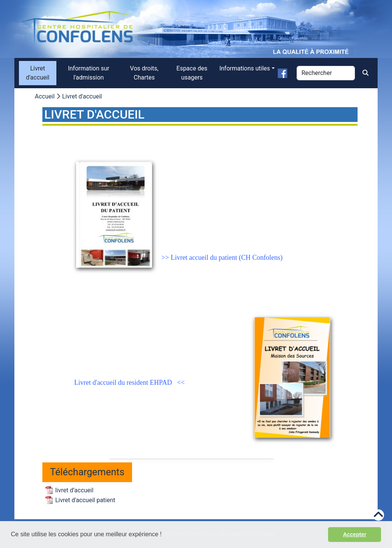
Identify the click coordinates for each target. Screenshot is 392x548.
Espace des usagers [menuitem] (192, 73)
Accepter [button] (355, 534)
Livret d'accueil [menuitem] (37, 73)
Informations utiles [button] (245, 68)
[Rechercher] (326, 73)
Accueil (45, 96)
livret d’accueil (74, 490)
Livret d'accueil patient (85, 500)
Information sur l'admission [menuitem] (89, 73)
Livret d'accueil (82, 96)
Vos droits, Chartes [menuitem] (144, 73)
